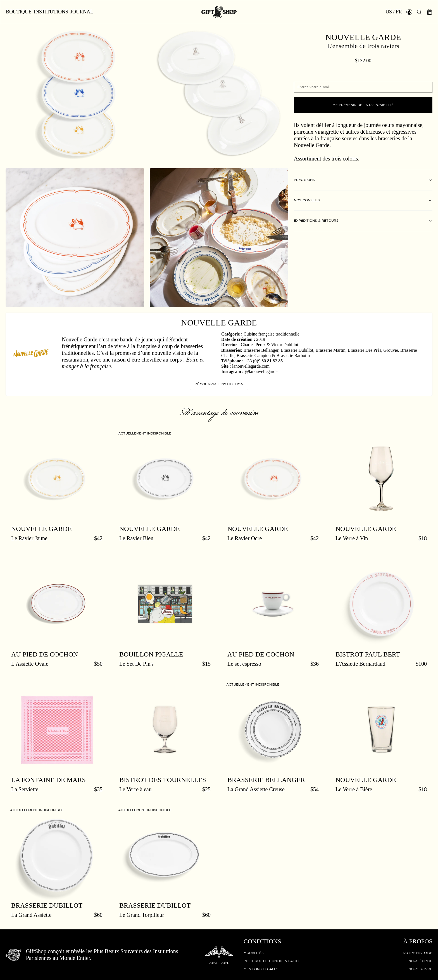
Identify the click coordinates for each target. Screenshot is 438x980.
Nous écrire (420, 961)
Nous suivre (420, 969)
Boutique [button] (19, 12)
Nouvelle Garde (363, 37)
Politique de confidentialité (272, 961)
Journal (82, 12)
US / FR (394, 12)
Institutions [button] (51, 12)
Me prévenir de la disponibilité (363, 105)
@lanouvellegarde (261, 371)
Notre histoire (418, 953)
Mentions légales (261, 969)
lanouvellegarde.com (251, 366)
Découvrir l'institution (219, 384)
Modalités (254, 953)
